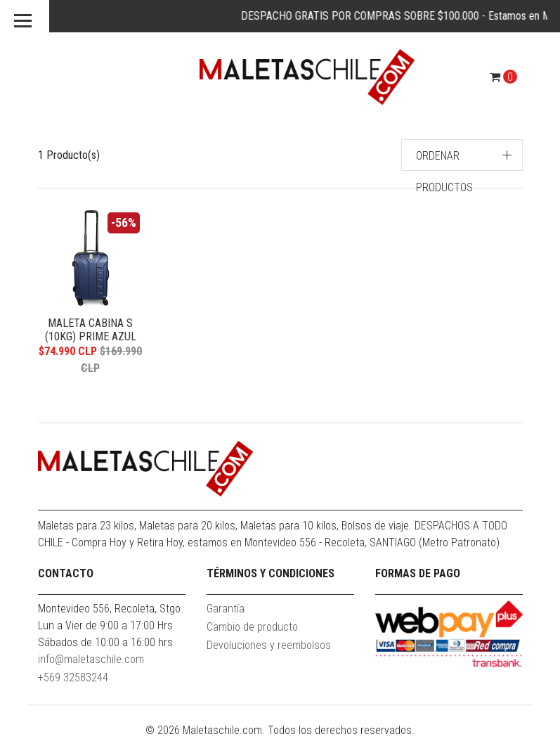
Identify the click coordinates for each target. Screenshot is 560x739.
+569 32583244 (73, 677)
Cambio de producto (252, 627)
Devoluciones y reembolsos (269, 645)
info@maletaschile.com (91, 659)
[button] (462, 155)
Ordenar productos (444, 172)
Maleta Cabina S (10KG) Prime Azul (91, 330)
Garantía (226, 609)
